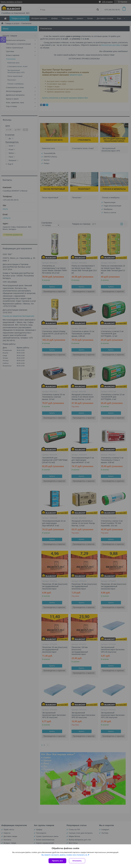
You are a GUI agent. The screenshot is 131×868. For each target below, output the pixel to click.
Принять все (57, 861)
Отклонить (77, 861)
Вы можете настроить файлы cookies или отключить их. (65, 855)
